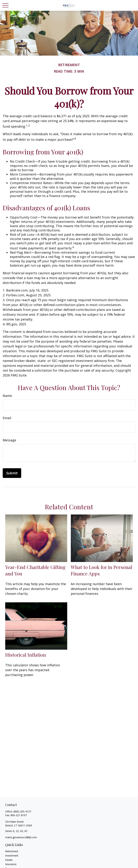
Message (9, 440)
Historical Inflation (26, 655)
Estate (9, 860)
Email (7, 418)
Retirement (12, 851)
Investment (12, 856)
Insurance (11, 864)
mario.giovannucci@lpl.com (21, 837)
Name (7, 396)
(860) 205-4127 (22, 811)
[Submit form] (12, 473)
